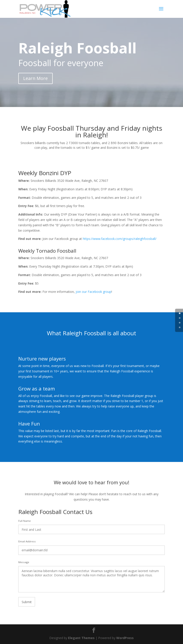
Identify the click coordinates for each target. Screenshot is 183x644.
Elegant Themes (81, 638)
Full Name (25, 521)
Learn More (35, 78)
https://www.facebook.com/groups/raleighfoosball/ (119, 239)
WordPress (125, 638)
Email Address (27, 541)
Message (24, 562)
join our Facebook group (93, 292)
